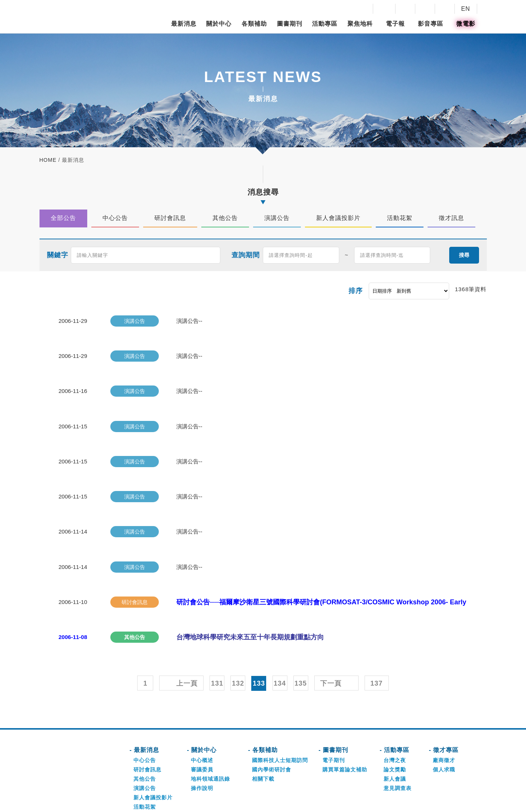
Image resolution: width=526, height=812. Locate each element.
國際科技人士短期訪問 (280, 721)
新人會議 (395, 740)
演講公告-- (189, 320)
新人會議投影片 (153, 759)
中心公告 (145, 721)
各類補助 (254, 24)
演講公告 (145, 749)
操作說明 (202, 749)
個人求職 (444, 731)
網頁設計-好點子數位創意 (373, 803)
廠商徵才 (444, 721)
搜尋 (464, 255)
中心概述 (202, 721)
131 (217, 645)
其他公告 (145, 740)
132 (238, 645)
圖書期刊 (290, 24)
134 (280, 645)
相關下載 (263, 740)
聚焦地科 (360, 24)
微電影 (466, 24)
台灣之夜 (395, 721)
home (48, 160)
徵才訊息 (145, 777)
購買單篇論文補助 (345, 731)
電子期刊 (334, 721)
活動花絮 (145, 768)
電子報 (395, 24)
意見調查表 (398, 749)
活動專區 (325, 24)
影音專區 (431, 24)
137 (377, 645)
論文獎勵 (395, 731)
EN (466, 9)
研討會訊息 (147, 731)
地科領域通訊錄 (210, 740)
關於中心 (219, 24)
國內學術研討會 (272, 731)
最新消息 (184, 24)
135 (301, 645)
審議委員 (202, 731)
